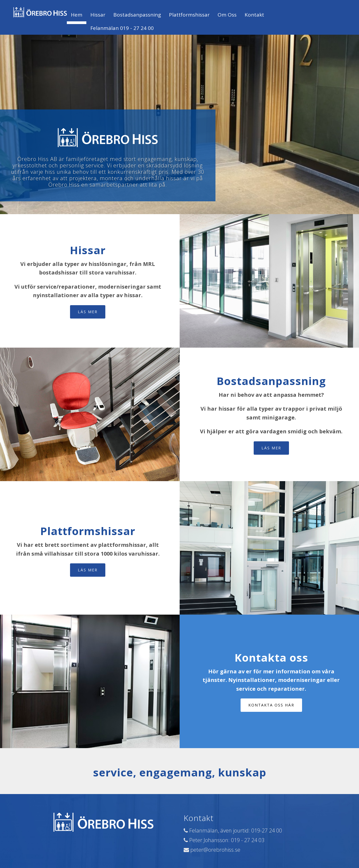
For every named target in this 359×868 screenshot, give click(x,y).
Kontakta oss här (271, 705)
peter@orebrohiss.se (212, 850)
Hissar (98, 15)
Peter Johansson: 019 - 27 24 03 (224, 840)
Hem (77, 15)
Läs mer (88, 312)
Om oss (227, 15)
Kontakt (254, 15)
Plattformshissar (189, 15)
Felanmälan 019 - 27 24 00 (122, 28)
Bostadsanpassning (137, 15)
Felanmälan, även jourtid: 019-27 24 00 (233, 830)
